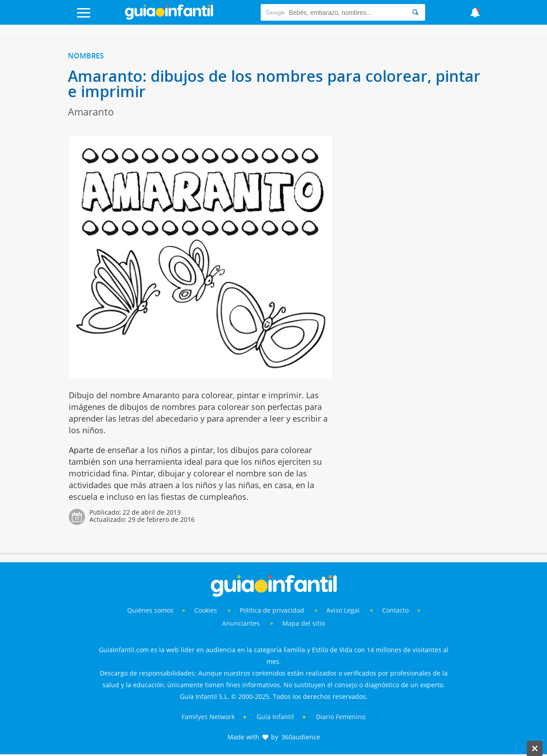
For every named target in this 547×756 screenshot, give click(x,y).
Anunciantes (241, 623)
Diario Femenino (341, 717)
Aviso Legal (343, 610)
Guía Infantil (275, 717)
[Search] (415, 12)
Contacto (395, 610)
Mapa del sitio (304, 623)
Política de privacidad (273, 610)
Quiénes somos (150, 610)
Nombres (86, 56)
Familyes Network (208, 717)
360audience (301, 737)
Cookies (207, 610)
